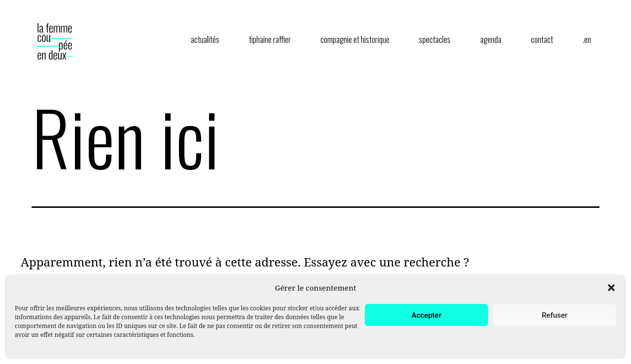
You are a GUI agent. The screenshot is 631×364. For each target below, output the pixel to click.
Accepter (426, 315)
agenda (491, 39)
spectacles (435, 39)
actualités (205, 39)
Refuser (555, 315)
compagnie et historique (355, 39)
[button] (611, 288)
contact (542, 39)
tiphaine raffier (270, 39)
